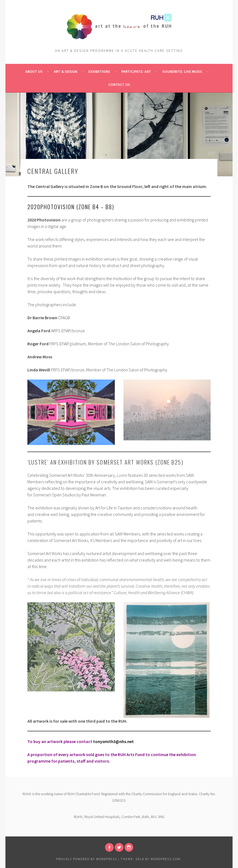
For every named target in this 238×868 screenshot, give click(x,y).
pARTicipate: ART (136, 71)
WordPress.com (166, 859)
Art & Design (66, 71)
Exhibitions (99, 71)
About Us (34, 71)
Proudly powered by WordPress (87, 859)
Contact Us (119, 84)
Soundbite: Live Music (182, 71)
